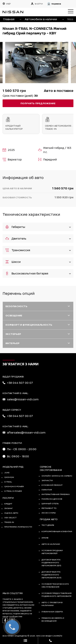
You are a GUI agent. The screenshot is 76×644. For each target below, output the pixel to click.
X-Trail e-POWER (13, 491)
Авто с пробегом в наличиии (52, 604)
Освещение (14, 315)
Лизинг (9, 508)
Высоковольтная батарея (38, 273)
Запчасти (47, 480)
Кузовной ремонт (52, 485)
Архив (45, 538)
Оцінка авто (11, 513)
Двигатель (38, 238)
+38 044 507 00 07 (20, 383)
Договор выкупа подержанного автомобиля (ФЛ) (51, 562)
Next (70, 63)
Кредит (8, 504)
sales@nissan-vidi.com (23, 399)
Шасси (38, 262)
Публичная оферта (52, 612)
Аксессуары (49, 513)
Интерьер (12, 343)
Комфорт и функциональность (29, 325)
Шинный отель (50, 503)
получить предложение (38, 103)
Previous (6, 63)
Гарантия (47, 490)
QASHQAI (9, 477)
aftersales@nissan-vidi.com (26, 433)
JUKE (7, 472)
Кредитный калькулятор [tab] (21, 124)
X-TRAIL (8, 482)
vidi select (10, 517)
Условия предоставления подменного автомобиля (57, 595)
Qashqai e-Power (14, 486)
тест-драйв (48, 525)
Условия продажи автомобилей (52, 552)
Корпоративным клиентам (57, 531)
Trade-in (9, 522)
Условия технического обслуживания (55, 585)
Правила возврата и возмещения (53, 619)
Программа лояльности (18, 527)
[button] (60, 4)
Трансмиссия (38, 250)
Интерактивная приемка (56, 494)
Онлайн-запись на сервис (57, 476)
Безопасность (16, 306)
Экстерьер (13, 334)
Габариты (38, 227)
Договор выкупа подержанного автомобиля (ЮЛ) (51, 575)
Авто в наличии (51, 544)
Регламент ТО (49, 508)
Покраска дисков (52, 499)
